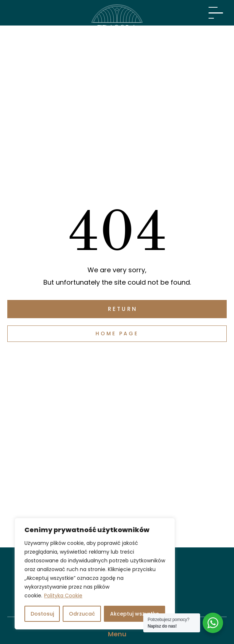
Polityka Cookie (63, 596)
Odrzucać (82, 614)
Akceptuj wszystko (135, 614)
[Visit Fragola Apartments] (117, 27)
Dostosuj (42, 614)
